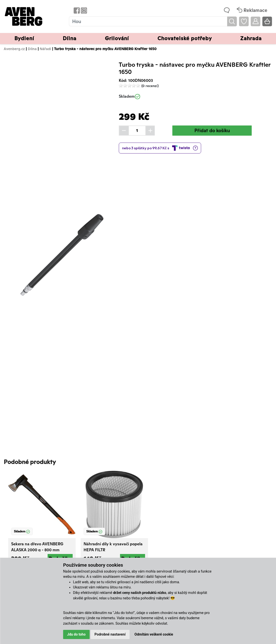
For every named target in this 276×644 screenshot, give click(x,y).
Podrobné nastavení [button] (110, 634)
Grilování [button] (117, 38)
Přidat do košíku (212, 130)
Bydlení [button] (24, 38)
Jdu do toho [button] (77, 634)
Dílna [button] (70, 38)
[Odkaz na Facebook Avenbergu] (76, 10)
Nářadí (45, 49)
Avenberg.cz (14, 49)
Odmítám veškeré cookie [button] (154, 634)
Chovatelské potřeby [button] (185, 38)
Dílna (32, 49)
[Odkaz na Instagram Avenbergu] (83, 10)
